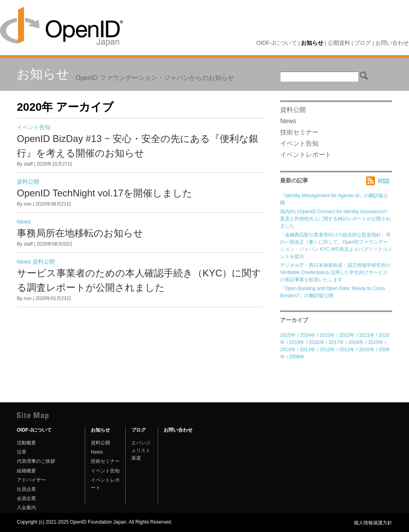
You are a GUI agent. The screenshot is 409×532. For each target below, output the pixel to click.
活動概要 (26, 443)
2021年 (367, 335)
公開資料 (339, 43)
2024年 (308, 335)
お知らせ (312, 43)
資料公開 (28, 182)
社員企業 (26, 489)
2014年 (288, 350)
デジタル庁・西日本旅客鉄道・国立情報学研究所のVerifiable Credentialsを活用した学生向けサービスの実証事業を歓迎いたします (335, 272)
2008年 (297, 357)
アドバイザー (31, 480)
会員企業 (26, 498)
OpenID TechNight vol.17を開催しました (105, 193)
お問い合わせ (392, 43)
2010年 (367, 350)
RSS (379, 181)
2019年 (297, 342)
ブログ (363, 43)
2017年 (336, 342)
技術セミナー (299, 132)
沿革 (22, 452)
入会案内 (26, 508)
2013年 (308, 350)
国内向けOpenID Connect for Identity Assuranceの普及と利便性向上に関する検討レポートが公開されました (335, 219)
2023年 (328, 335)
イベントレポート (306, 155)
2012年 (328, 350)
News (24, 222)
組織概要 (26, 471)
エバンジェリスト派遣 (141, 450)
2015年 (376, 342)
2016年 (356, 342)
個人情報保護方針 (373, 523)
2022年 (347, 335)
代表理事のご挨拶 (36, 461)
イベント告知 (34, 127)
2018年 (317, 342)
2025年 (288, 335)
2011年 (347, 350)
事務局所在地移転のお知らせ (80, 233)
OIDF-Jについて (276, 43)
